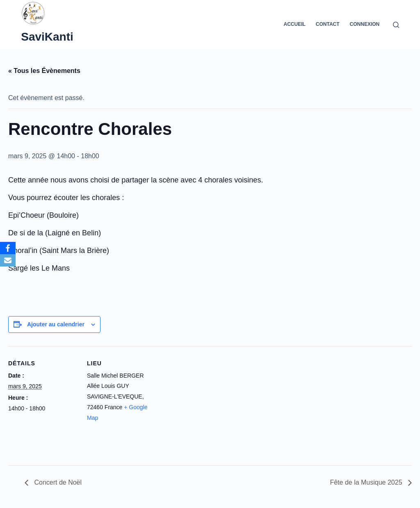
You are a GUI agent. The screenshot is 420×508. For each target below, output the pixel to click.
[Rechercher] (396, 25)
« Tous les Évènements (44, 71)
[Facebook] (8, 248)
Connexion (365, 24)
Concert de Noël (57, 482)
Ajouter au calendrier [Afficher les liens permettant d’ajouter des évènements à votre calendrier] (56, 324)
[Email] (8, 260)
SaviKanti (47, 37)
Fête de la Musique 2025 (367, 482)
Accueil (294, 24)
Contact (328, 24)
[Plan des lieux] (209, 403)
